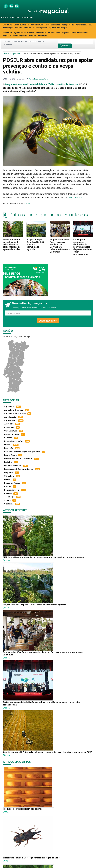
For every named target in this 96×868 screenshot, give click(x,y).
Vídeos (7, 500)
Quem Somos (27, 17)
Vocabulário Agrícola (19, 41)
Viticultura (7, 25)
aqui (28, 204)
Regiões (7, 41)
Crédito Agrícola (20, 36)
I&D (91, 25)
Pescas (8, 486)
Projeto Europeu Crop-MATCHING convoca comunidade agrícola (35, 244)
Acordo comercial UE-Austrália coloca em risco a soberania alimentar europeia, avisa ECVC (48, 752)
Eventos (33, 36)
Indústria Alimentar (79, 33)
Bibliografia (8, 44)
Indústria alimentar (13, 466)
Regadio (65, 33)
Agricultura (16, 54)
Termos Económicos (36, 41)
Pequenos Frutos (52, 25)
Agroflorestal (81, 25)
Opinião (28, 28)
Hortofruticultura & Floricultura (18, 459)
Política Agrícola (40, 28)
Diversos (8, 438)
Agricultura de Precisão (24, 33)
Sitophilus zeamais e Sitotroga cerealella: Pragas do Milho (31, 858)
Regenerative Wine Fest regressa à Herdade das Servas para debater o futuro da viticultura (60, 246)
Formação (43, 36)
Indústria (18, 28)
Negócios (7, 36)
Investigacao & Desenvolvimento (19, 469)
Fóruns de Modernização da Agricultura (22, 452)
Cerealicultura (20, 25)
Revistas (5, 17)
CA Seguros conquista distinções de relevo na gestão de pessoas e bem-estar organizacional (83, 247)
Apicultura (7, 33)
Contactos (15, 17)
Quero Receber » (48, 321)
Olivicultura (41, 33)
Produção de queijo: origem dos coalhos (23, 809)
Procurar (65, 46)
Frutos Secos (54, 33)
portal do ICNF (75, 198)
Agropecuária (68, 25)
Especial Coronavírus (14, 441)
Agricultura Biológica (58, 28)
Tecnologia (8, 28)
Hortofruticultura (35, 25)
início (7, 54)
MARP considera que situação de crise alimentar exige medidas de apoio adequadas (12, 244)
